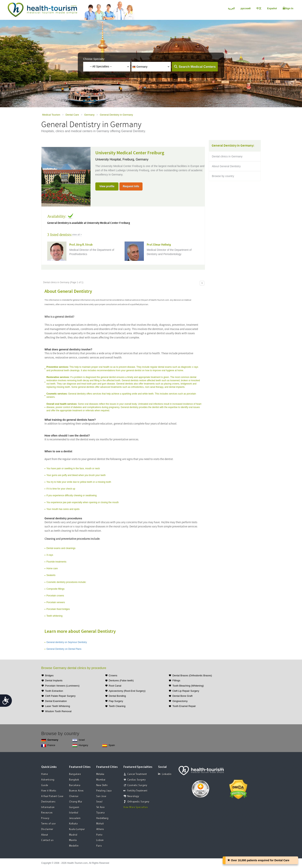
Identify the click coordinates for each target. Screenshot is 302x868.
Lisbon (100, 840)
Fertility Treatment (137, 791)
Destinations (48, 802)
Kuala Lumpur (77, 829)
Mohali (100, 824)
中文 (259, 8)
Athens (100, 829)
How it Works (49, 791)
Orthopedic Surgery (138, 802)
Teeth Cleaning (117, 706)
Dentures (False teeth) (121, 680)
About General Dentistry (226, 166)
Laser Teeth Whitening (57, 706)
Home (44, 774)
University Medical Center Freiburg (130, 153)
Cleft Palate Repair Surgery (60, 696)
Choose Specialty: (94, 59)
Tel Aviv (101, 807)
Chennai (74, 796)
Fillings (176, 680)
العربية (231, 8)
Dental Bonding (117, 696)
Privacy (45, 818)
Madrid (73, 835)
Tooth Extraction (54, 691)
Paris (99, 846)
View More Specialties (136, 807)
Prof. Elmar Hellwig (159, 245)
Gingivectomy (180, 701)
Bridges (49, 675)
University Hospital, (109, 159)
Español (272, 8)
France (48, 745)
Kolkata (73, 824)
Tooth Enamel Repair (184, 706)
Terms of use (48, 824)
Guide (45, 785)
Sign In (288, 8)
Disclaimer (47, 829)
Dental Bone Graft (182, 696)
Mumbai (101, 780)
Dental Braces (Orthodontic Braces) (192, 675)
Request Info (131, 186)
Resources (47, 813)
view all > (77, 235)
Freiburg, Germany (135, 159)
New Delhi (102, 785)
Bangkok (74, 780)
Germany (89, 115)
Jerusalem (75, 818)
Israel (79, 740)
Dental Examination (56, 701)
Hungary (80, 745)
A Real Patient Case (52, 796)
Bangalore (75, 774)
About (45, 835)
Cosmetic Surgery (137, 785)
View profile (107, 186)
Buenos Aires (76, 791)
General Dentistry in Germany (116, 115)
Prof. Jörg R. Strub (81, 245)
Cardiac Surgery (137, 780)
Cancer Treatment (137, 774)
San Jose (101, 796)
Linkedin (165, 774)
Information (48, 807)
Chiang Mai (76, 802)
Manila (73, 840)
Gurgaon (74, 807)
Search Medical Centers (197, 67)
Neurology (133, 796)
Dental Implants (54, 680)
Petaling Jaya (104, 791)
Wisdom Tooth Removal (58, 711)
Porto (99, 835)
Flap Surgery (116, 701)
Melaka (100, 774)
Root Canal (115, 686)
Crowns (113, 675)
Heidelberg (102, 818)
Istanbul (74, 813)
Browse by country (223, 176)
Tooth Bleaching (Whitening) (188, 686)
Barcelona (75, 785)
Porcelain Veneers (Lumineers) (62, 686)
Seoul (99, 802)
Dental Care (72, 115)
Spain (109, 745)
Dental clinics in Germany (227, 156)
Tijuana (101, 813)
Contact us (47, 840)
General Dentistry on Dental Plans (64, 649)
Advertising (48, 780)
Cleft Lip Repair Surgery (186, 691)
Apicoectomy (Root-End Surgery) (127, 691)
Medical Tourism (51, 115)
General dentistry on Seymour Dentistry (67, 642)
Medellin (74, 846)
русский (246, 8)
